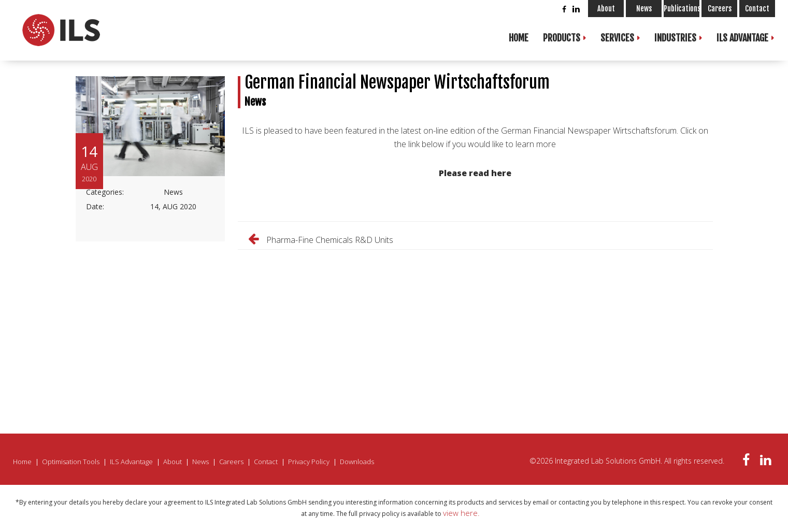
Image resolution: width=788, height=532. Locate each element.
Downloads (357, 462)
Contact (757, 9)
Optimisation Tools (71, 462)
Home (519, 38)
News (644, 9)
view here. (461, 513)
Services (617, 38)
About (606, 9)
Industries (675, 38)
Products (562, 38)
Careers (720, 9)
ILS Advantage (742, 38)
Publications (682, 9)
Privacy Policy (309, 462)
